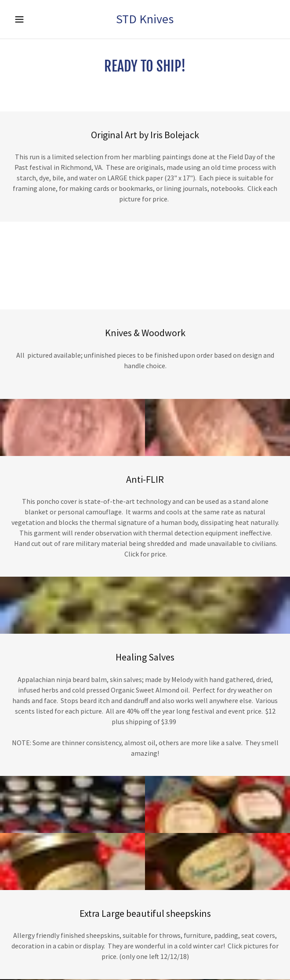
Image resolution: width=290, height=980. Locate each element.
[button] (29, 19)
